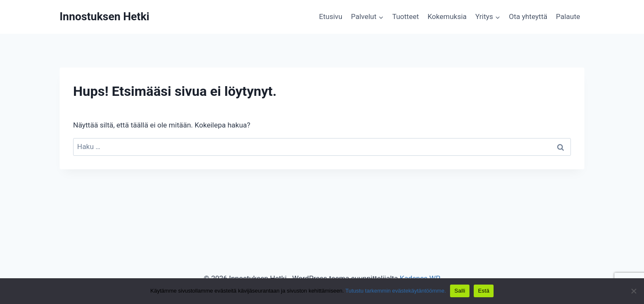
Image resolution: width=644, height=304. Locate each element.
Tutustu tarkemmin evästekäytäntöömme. (396, 291)
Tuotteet (405, 16)
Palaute (568, 16)
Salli (460, 291)
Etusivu (331, 16)
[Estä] (633, 291)
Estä (484, 291)
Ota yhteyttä (528, 16)
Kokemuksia (447, 16)
